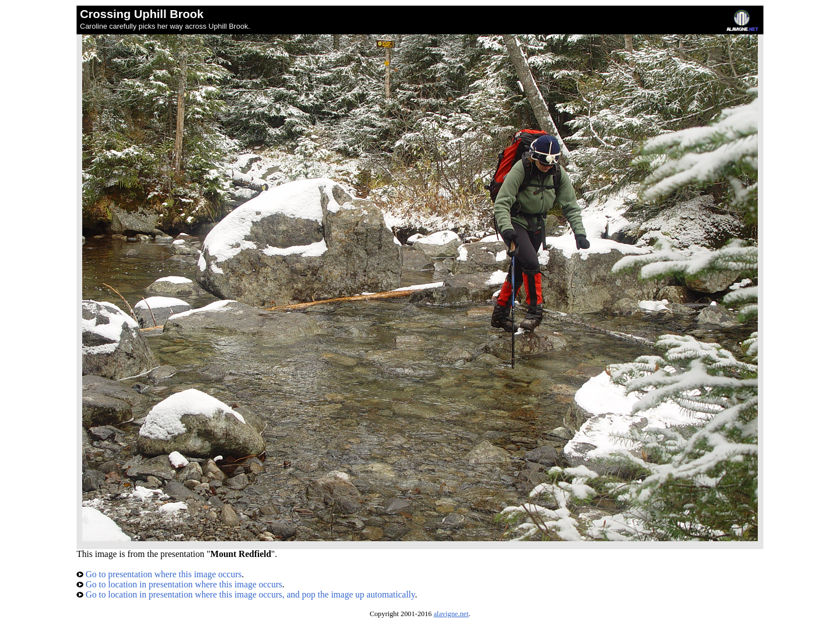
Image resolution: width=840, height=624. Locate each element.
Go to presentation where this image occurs (159, 574)
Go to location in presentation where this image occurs (179, 584)
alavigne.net (451, 614)
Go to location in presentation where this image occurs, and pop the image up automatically (246, 594)
